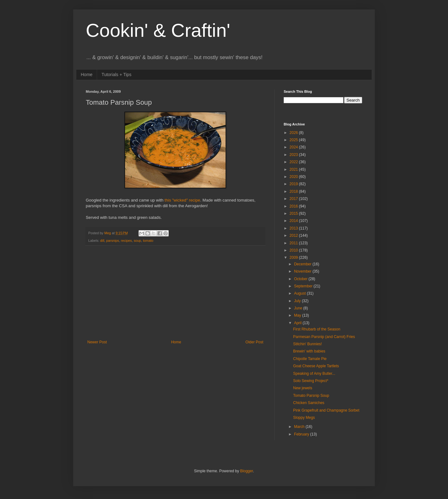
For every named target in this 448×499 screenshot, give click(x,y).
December (303, 264)
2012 (294, 236)
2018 (294, 191)
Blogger (246, 471)
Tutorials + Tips (116, 75)
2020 (294, 177)
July (298, 301)
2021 (294, 169)
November (303, 271)
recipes (126, 241)
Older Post (254, 342)
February (302, 434)
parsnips (113, 241)
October (301, 279)
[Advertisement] (175, 293)
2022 (294, 162)
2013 (294, 228)
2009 (294, 258)
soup (137, 241)
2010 (294, 250)
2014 (294, 221)
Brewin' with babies (309, 351)
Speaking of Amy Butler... (314, 374)
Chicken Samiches (309, 403)
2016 (294, 206)
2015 (294, 213)
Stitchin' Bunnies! (308, 344)
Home (87, 75)
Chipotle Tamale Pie (310, 359)
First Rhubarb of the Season (317, 329)
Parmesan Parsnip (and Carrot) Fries (324, 337)
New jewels (303, 388)
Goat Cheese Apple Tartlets (316, 366)
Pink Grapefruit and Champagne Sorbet (326, 410)
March (300, 427)
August (300, 293)
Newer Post (97, 342)
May (298, 315)
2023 (294, 155)
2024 (294, 147)
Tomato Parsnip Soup (311, 396)
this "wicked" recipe (182, 200)
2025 (294, 140)
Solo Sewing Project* (311, 381)
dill (102, 241)
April (298, 323)
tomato (148, 241)
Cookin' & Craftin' (158, 30)
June (299, 308)
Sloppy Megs (304, 418)
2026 (294, 133)
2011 (294, 243)
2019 (294, 184)
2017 (294, 199)
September (304, 286)
